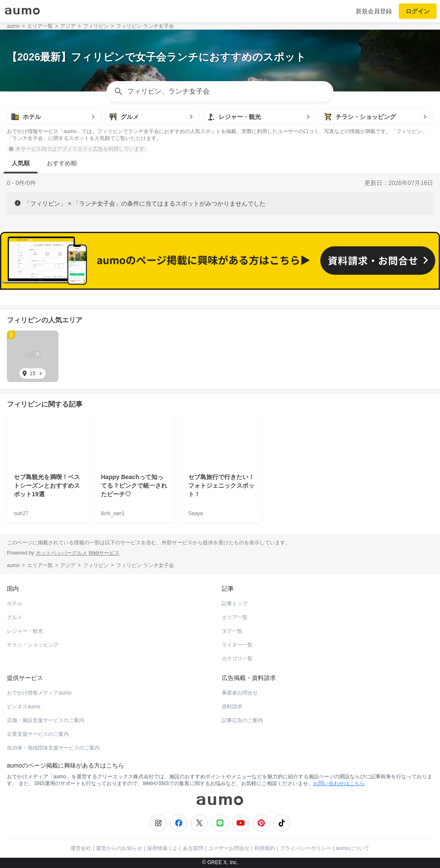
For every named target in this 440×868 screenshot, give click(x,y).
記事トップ (235, 604)
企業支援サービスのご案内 (38, 734)
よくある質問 (188, 848)
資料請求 (232, 707)
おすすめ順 (62, 163)
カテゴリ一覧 (237, 659)
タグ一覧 (232, 631)
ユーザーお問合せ (229, 848)
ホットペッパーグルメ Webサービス (78, 553)
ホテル (15, 604)
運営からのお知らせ (119, 848)
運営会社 (81, 848)
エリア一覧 (235, 617)
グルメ (15, 617)
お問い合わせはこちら (339, 783)
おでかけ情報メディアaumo (39, 693)
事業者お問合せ (240, 693)
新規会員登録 (374, 11)
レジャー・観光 (25, 631)
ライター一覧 (237, 645)
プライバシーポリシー (306, 848)
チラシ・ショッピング (33, 645)
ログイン (418, 11)
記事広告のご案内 (242, 720)
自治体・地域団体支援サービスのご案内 (53, 748)
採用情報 (157, 848)
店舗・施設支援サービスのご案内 (46, 720)
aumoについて (353, 848)
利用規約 (265, 848)
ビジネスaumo (24, 707)
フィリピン (24, 320)
